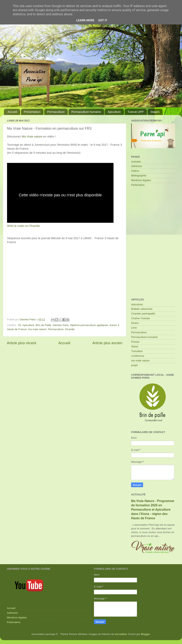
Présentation (32, 112)
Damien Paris (61, 325)
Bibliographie (139, 176)
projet (134, 365)
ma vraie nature (37, 329)
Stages (155, 112)
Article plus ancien (107, 343)
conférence (138, 356)
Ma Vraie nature (32, 137)
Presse (135, 342)
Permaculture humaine (86, 112)
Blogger (145, 634)
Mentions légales (141, 180)
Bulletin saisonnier (142, 309)
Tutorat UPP (136, 112)
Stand (135, 346)
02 (20, 325)
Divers (135, 323)
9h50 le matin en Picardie (23, 226)
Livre (134, 328)
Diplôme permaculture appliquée (89, 325)
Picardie (70, 329)
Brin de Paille (43, 325)
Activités (136, 162)
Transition (137, 351)
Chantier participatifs (143, 314)
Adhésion (137, 166)
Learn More (85, 20)
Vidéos (135, 171)
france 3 (114, 325)
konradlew (121, 634)
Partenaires (138, 185)
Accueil (12, 112)
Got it (103, 20)
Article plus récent (22, 343)
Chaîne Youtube (141, 318)
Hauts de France (17, 329)
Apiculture (114, 112)
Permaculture (56, 112)
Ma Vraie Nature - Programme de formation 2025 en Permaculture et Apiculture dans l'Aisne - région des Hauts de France (153, 510)
